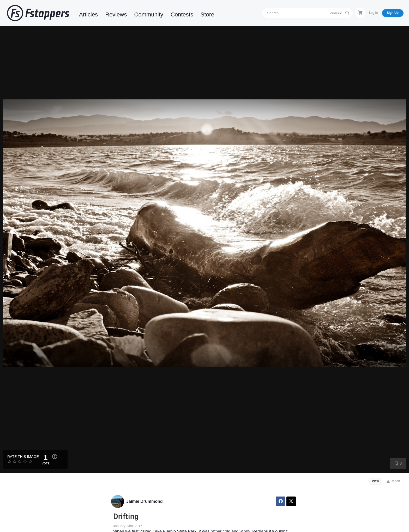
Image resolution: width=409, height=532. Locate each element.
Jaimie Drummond (145, 501)
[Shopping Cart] (360, 13)
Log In (373, 13)
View (375, 481)
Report (393, 481)
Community (149, 14)
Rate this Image (23, 457)
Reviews (116, 14)
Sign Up (393, 13)
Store (207, 14)
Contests (182, 14)
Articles (88, 14)
